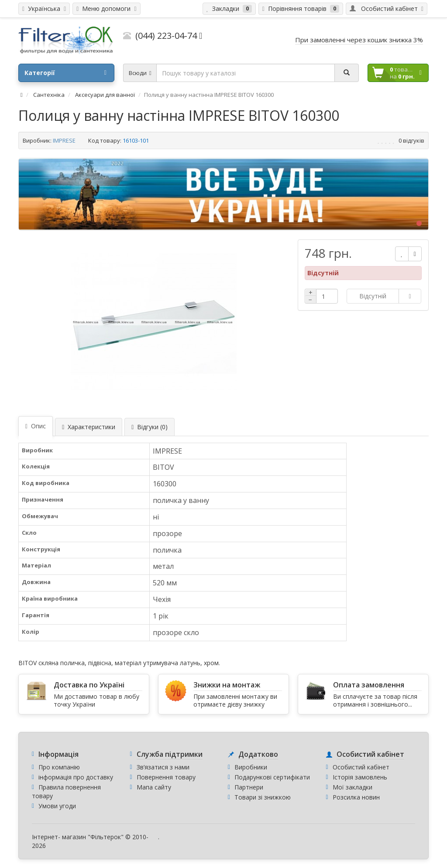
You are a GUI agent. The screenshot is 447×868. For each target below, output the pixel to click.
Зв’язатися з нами (163, 767)
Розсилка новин (356, 797)
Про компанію (59, 767)
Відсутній (373, 296)
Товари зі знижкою (263, 797)
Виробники (251, 767)
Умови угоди (57, 806)
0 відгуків (411, 140)
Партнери (249, 787)
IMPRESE (64, 140)
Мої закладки (352, 787)
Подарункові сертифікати (272, 777)
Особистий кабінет (361, 767)
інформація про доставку (76, 777)
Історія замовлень (360, 777)
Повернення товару (166, 777)
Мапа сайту (154, 787)
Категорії (65, 73)
